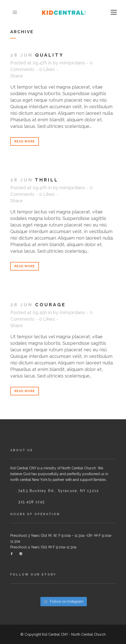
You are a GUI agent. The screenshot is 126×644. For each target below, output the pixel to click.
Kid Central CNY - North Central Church (74, 634)
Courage (51, 305)
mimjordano (72, 63)
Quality (49, 55)
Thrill (47, 180)
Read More (25, 141)
